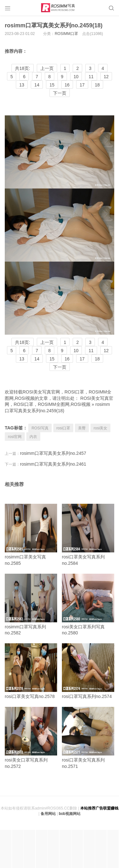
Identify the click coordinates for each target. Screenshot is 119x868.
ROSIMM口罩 (66, 34)
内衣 (33, 437)
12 (106, 77)
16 (67, 85)
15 (52, 85)
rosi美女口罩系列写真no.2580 (88, 605)
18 (97, 85)
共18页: (22, 68)
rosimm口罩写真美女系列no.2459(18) (54, 25)
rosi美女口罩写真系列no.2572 (31, 738)
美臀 (82, 428)
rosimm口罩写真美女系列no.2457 (53, 453)
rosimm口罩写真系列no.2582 (31, 605)
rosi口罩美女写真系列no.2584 (88, 535)
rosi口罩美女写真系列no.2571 (88, 738)
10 (76, 77)
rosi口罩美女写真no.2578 (31, 671)
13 (22, 85)
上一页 (47, 68)
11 (91, 77)
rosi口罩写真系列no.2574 (88, 671)
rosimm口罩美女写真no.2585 (31, 535)
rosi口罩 (63, 428)
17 (82, 85)
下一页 (60, 93)
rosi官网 (15, 437)
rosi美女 (100, 428)
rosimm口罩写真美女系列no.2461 (53, 464)
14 (37, 85)
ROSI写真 (40, 428)
